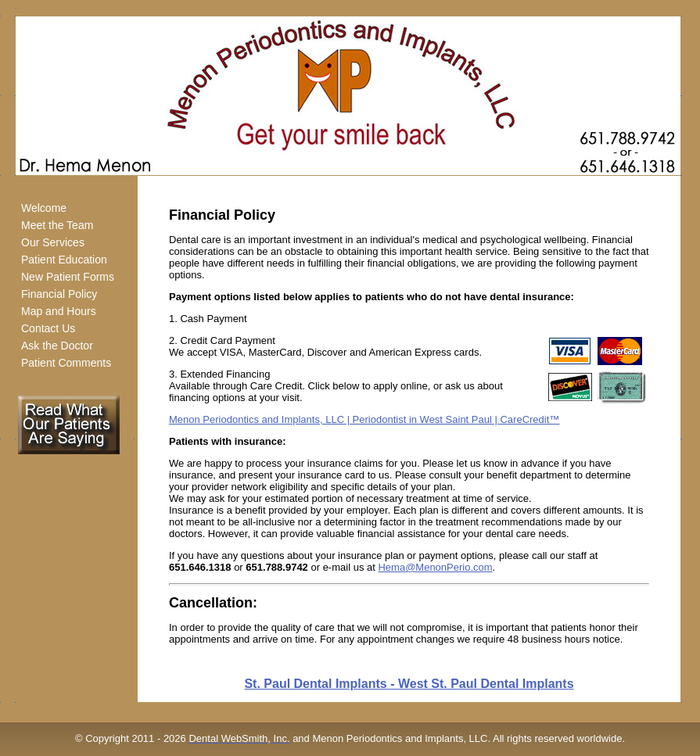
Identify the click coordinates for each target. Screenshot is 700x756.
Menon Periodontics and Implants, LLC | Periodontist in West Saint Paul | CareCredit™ (364, 419)
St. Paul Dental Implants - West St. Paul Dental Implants (409, 684)
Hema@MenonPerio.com (435, 567)
